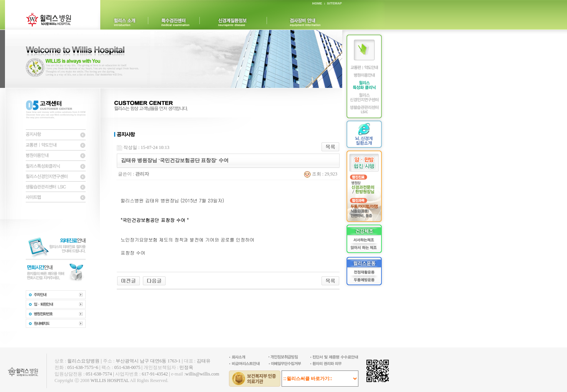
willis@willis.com (202, 374)
